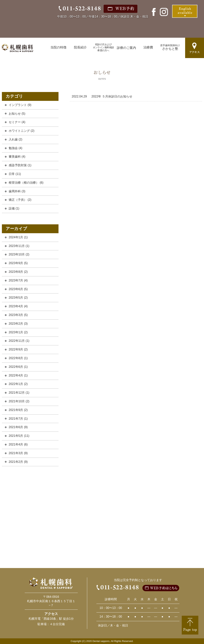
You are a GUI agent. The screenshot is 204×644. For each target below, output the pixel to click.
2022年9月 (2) (18, 349)
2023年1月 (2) (18, 332)
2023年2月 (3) (18, 324)
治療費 (148, 47)
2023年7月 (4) (18, 280)
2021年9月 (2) (18, 410)
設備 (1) (14, 208)
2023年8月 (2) (18, 272)
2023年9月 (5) (18, 263)
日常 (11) (15, 174)
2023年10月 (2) (19, 254)
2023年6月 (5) (18, 289)
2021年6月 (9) (18, 427)
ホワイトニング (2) (22, 131)
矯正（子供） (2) (20, 200)
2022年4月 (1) (18, 375)
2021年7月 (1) (18, 419)
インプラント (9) (20, 105)
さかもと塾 (170, 47)
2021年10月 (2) (19, 401)
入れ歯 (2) (15, 139)
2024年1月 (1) (18, 237)
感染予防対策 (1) (20, 165)
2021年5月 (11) (19, 436)
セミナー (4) (17, 122)
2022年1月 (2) (18, 384)
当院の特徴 (58, 47)
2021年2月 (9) (18, 462)
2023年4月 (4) (18, 306)
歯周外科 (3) (17, 191)
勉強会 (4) (15, 148)
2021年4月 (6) (18, 444)
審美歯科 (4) (17, 157)
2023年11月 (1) (19, 246)
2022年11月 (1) (19, 341)
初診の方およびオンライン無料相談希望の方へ (103, 47)
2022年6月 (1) (18, 367)
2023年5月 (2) (18, 298)
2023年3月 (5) (18, 315)
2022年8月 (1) (18, 358)
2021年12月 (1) (19, 393)
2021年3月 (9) (18, 453)
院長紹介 (80, 47)
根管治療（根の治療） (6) (26, 183)
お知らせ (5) (17, 114)
